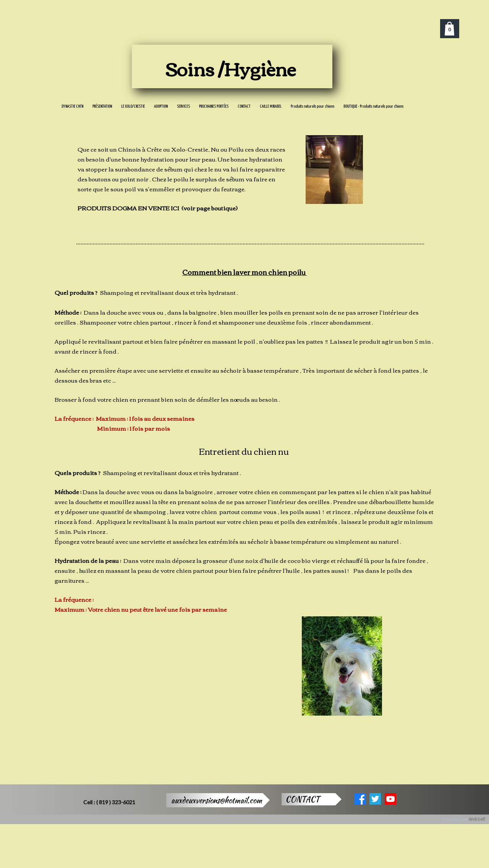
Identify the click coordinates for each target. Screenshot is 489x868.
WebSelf (477, 819)
